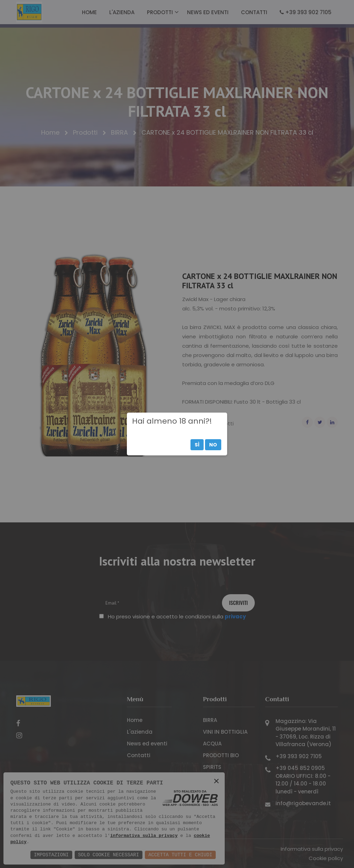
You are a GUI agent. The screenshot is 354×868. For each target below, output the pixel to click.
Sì (197, 445)
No (213, 445)
